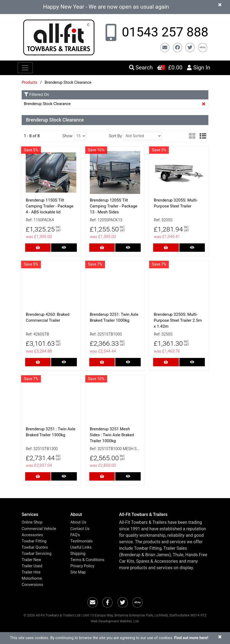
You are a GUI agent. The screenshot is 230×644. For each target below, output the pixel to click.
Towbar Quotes (35, 547)
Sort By (115, 136)
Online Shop (32, 522)
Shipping (78, 554)
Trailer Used (32, 566)
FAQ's (75, 535)
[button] (42, 514)
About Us (78, 522)
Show (67, 136)
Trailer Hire (31, 572)
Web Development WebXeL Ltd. (115, 621)
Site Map (78, 572)
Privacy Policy (82, 566)
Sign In (198, 68)
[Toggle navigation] (25, 68)
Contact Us (80, 529)
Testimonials (81, 541)
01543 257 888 (163, 32)
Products (29, 83)
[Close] (220, 4)
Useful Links (81, 547)
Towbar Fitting (34, 541)
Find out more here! (191, 638)
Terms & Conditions (87, 560)
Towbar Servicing (37, 554)
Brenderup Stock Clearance (47, 104)
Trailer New (31, 560)
